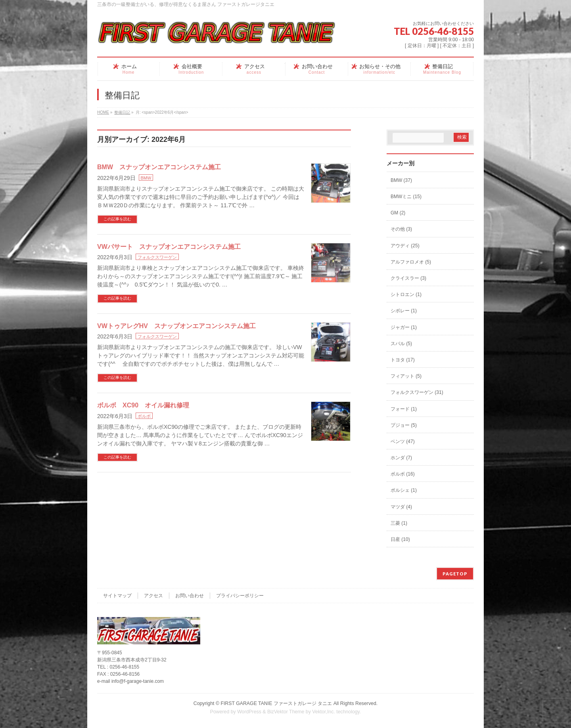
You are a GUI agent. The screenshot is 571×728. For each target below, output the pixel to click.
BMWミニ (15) (406, 197)
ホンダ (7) (401, 458)
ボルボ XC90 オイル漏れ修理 (143, 405)
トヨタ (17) (403, 360)
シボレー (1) (404, 311)
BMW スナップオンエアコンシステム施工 (159, 167)
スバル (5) (401, 344)
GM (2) (398, 213)
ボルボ (144, 416)
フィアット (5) (406, 376)
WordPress (249, 712)
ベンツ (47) (403, 441)
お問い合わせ (190, 596)
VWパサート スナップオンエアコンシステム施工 (169, 247)
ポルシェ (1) (404, 490)
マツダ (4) (401, 507)
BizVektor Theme (286, 712)
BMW (146, 178)
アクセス (153, 596)
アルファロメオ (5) (411, 262)
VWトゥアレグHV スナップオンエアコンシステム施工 (176, 326)
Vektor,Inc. (324, 712)
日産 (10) (400, 539)
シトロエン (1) (406, 294)
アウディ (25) (405, 246)
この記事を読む (117, 219)
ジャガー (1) (404, 327)
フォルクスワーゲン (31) (417, 392)
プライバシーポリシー (240, 596)
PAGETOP (455, 574)
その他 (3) (401, 229)
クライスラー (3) (408, 278)
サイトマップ (117, 596)
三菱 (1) (399, 523)
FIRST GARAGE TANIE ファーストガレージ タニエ (276, 703)
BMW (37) (401, 180)
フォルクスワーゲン (157, 257)
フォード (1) (404, 409)
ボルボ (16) (403, 474)
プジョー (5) (404, 425)
